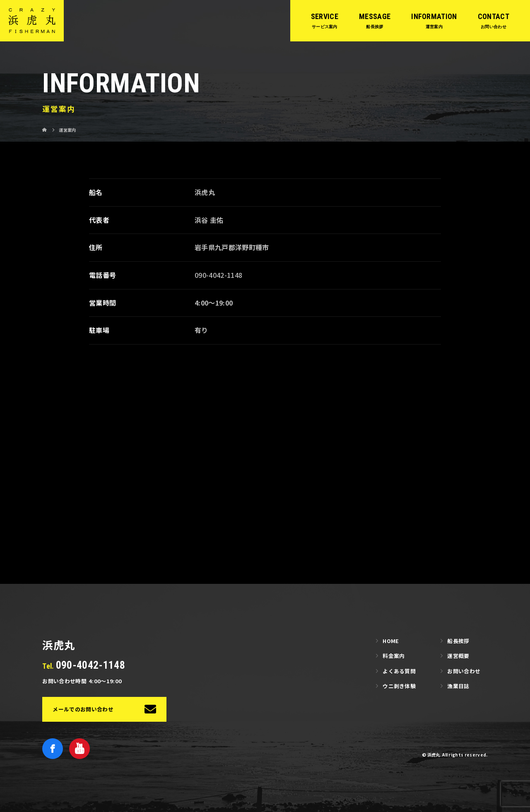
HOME (391, 641)
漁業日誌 (458, 686)
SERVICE (325, 16)
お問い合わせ (464, 671)
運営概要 (458, 656)
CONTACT (494, 16)
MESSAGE (375, 16)
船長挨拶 (458, 641)
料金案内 (394, 656)
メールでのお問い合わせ (83, 709)
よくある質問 (399, 671)
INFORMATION (434, 16)
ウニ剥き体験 (399, 686)
